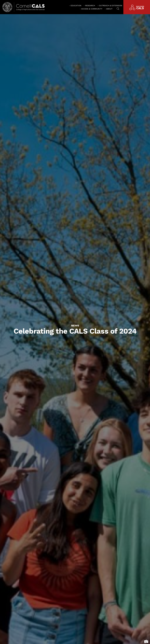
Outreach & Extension (111, 6)
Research (90, 6)
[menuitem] (75, 5)
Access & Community (92, 9)
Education (76, 6)
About (109, 9)
